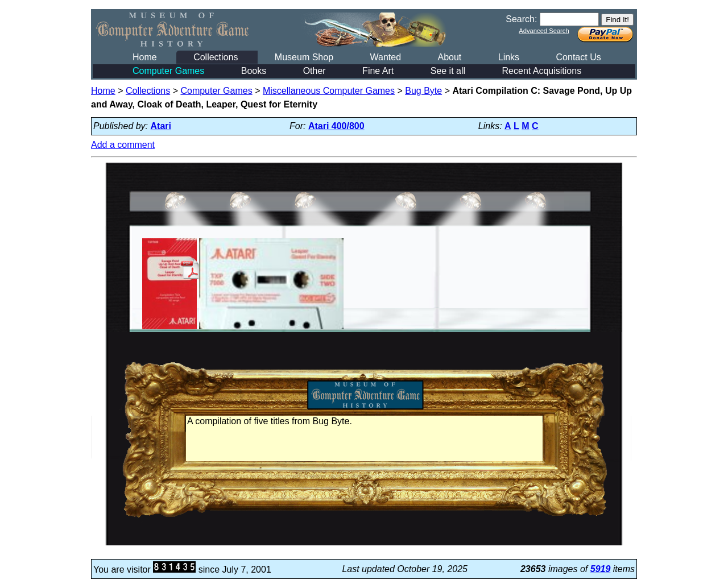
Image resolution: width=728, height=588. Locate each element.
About (449, 57)
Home (145, 57)
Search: (521, 19)
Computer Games (168, 71)
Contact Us (579, 57)
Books (254, 71)
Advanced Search (544, 31)
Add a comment (123, 145)
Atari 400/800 (336, 126)
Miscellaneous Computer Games (329, 91)
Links (509, 57)
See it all (448, 71)
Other (315, 71)
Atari (161, 126)
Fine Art (378, 71)
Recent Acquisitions (542, 71)
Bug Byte (423, 91)
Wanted (385, 57)
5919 (601, 569)
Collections (216, 57)
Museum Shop (304, 57)
